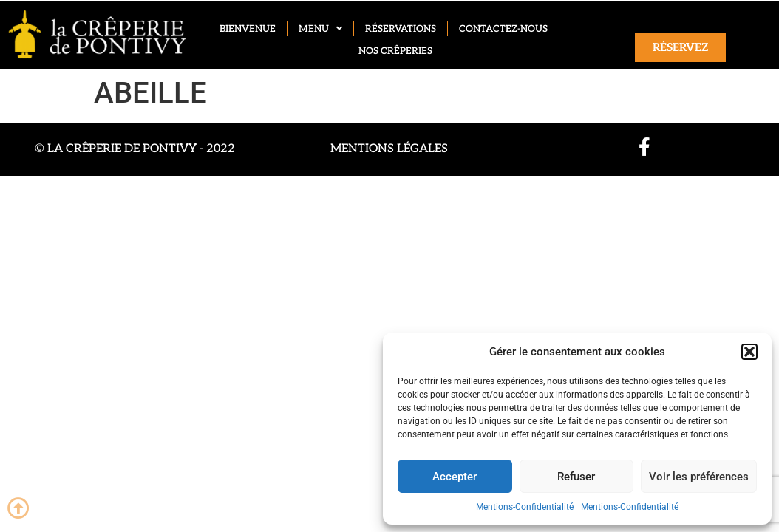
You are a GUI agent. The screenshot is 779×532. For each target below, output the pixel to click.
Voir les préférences (699, 477)
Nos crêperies (395, 51)
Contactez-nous (503, 29)
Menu (320, 29)
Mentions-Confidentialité (525, 507)
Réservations (401, 29)
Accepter (455, 477)
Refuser (576, 477)
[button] (749, 352)
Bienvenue (248, 29)
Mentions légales (389, 149)
